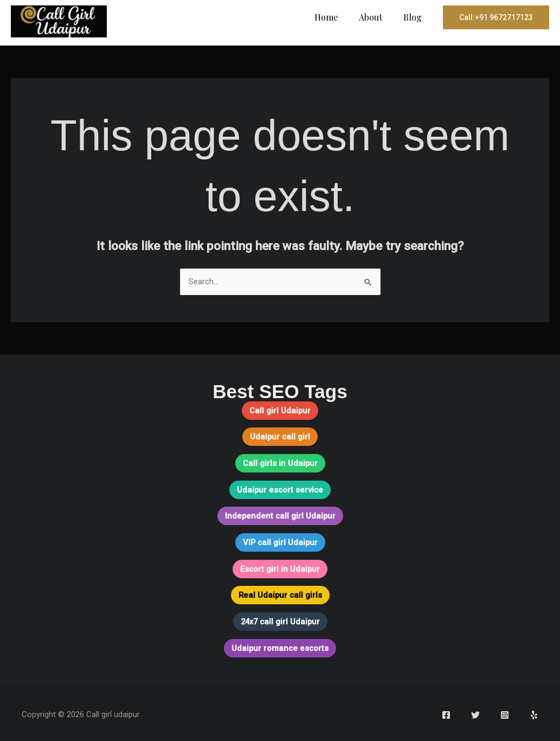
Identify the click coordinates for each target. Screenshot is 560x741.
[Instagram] (505, 712)
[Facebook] (446, 712)
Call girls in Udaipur (280, 463)
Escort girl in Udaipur (280, 567)
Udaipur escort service (280, 489)
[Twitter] (475, 712)
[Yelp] (534, 712)
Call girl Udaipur (280, 411)
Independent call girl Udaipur (280, 515)
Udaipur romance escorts (280, 645)
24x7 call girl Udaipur (280, 619)
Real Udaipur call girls (280, 593)
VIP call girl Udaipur (280, 541)
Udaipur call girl (280, 437)
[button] (496, 17)
